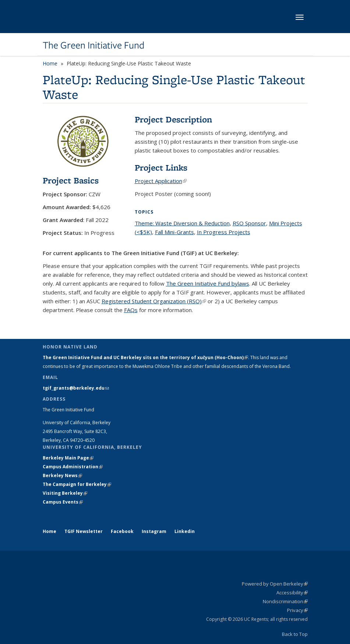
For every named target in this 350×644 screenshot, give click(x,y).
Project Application (161, 181)
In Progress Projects (224, 232)
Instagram (154, 531)
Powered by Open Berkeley (275, 584)
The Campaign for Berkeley (77, 484)
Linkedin (185, 531)
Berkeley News (62, 475)
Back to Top (295, 634)
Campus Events (63, 502)
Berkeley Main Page (68, 458)
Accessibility (292, 593)
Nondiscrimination (285, 601)
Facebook (122, 531)
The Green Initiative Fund (93, 45)
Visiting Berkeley (65, 493)
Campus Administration (73, 467)
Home (50, 63)
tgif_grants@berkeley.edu (76, 388)
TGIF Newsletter (84, 531)
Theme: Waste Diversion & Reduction (182, 223)
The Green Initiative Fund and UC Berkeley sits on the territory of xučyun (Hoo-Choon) (145, 357)
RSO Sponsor (249, 223)
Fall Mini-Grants (174, 232)
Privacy (297, 610)
